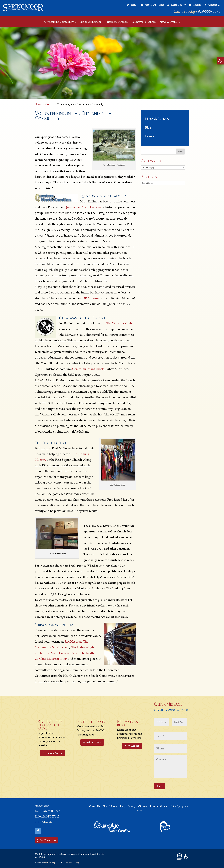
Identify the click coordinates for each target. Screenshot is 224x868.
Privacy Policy (73, 863)
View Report (132, 746)
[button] (220, 61)
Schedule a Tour (92, 742)
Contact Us (214, 5)
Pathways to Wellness (144, 22)
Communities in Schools (88, 369)
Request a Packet (52, 753)
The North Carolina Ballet (62, 653)
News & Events (169, 22)
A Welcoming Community (59, 22)
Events (150, 137)
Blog (148, 128)
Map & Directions (154, 5)
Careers (197, 5)
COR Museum (90, 299)
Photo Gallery (178, 5)
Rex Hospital (73, 642)
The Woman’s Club (119, 324)
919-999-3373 (209, 12)
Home (134, 5)
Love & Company (51, 863)
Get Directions (48, 840)
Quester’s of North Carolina (83, 208)
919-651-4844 (44, 823)
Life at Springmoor (90, 22)
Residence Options (118, 22)
